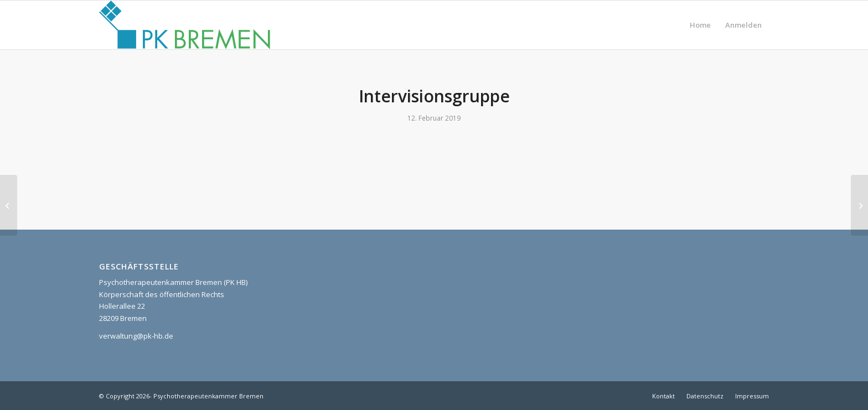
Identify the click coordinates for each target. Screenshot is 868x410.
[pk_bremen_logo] (185, 25)
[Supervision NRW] (9, 205)
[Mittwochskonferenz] (859, 205)
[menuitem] (700, 25)
